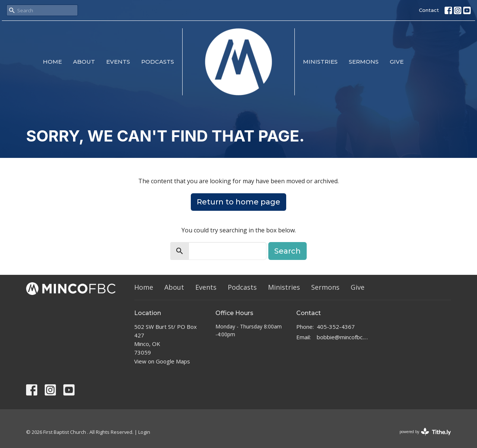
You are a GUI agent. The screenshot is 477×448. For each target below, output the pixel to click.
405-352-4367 (336, 327)
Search (288, 251)
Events (118, 62)
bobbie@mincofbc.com (343, 337)
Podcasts (158, 62)
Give (397, 62)
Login (144, 432)
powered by (425, 432)
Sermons (364, 62)
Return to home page (238, 202)
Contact (429, 10)
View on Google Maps (162, 361)
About (84, 62)
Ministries (320, 62)
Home (52, 62)
